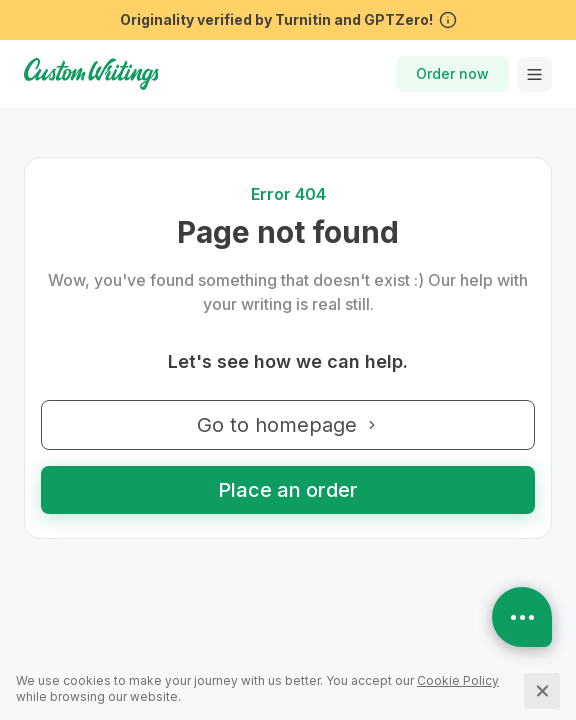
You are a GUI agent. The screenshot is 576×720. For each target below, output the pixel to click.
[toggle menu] (534, 74)
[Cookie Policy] (458, 680)
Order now (452, 73)
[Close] (542, 691)
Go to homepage (288, 425)
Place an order (288, 490)
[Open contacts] (522, 617)
